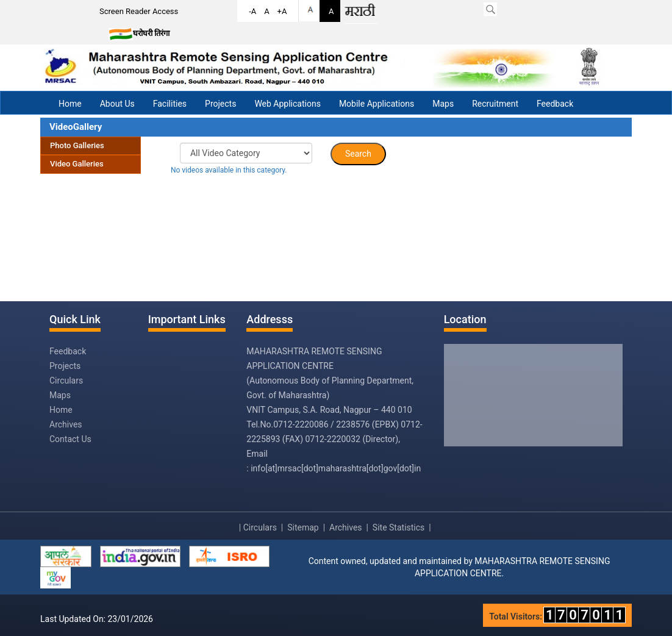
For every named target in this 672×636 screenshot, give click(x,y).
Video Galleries (77, 164)
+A (282, 11)
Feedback (555, 104)
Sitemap (303, 527)
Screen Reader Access (139, 11)
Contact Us (70, 439)
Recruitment (495, 104)
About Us (117, 104)
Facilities (170, 104)
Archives (66, 424)
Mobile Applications (377, 104)
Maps (443, 104)
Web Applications (288, 104)
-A (252, 11)
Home (70, 104)
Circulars (66, 381)
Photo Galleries (77, 145)
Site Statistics (399, 527)
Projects (220, 104)
